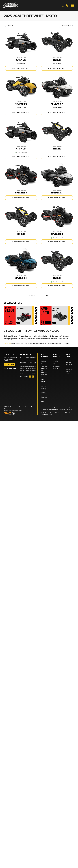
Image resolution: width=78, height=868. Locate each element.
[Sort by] (67, 26)
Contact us (7, 343)
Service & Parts (70, 367)
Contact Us (68, 360)
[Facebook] (30, 377)
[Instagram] (33, 377)
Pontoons (43, 381)
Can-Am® (43, 386)
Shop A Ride (15, 411)
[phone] (62, 5)
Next (49, 296)
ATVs (42, 364)
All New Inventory (43, 361)
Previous (30, 296)
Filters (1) (9, 26)
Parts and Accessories (69, 372)
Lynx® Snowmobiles (44, 397)
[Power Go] (21, 414)
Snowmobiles (44, 375)
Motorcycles (44, 368)
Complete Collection (43, 401)
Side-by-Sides (44, 366)
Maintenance (69, 369)
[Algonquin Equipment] (11, 5)
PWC (42, 377)
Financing (56, 368)
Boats (42, 379)
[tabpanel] (28, 365)
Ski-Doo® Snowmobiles (44, 393)
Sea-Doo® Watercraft (43, 389)
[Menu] (73, 5)
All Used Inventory (56, 361)
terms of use (49, 414)
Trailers (43, 384)
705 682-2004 (10, 368)
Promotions (69, 365)
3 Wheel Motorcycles (44, 372)
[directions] (67, 5)
